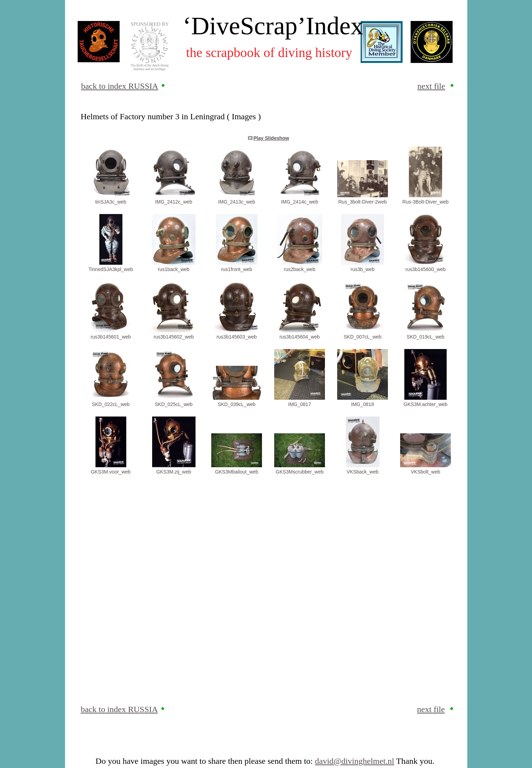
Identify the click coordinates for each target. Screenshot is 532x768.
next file (431, 86)
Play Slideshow (271, 138)
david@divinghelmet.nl (354, 761)
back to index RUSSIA (120, 86)
